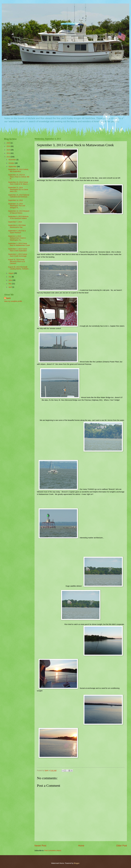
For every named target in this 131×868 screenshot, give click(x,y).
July (10, 277)
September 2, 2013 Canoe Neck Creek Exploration (18, 250)
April (10, 287)
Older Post (122, 846)
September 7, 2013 (15, 222)
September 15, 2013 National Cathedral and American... (19, 196)
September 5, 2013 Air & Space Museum (17, 232)
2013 (9, 157)
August (11, 273)
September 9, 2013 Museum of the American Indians (18, 218)
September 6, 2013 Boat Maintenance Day (17, 226)
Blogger (77, 863)
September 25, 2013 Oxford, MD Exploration (18, 170)
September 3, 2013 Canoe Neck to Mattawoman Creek (19, 244)
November (12, 160)
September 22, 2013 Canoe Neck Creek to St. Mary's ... (19, 183)
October (12, 163)
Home (81, 846)
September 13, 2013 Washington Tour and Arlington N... (17, 206)
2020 (9, 146)
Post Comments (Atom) (53, 851)
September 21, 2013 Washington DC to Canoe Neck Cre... (18, 190)
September (13, 167)
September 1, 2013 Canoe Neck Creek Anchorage (18, 255)
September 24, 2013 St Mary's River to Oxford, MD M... (19, 177)
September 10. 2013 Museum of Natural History (19, 212)
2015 (9, 150)
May (10, 284)
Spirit (8, 298)
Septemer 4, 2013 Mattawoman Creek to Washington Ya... (17, 238)
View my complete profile (13, 301)
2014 (9, 153)
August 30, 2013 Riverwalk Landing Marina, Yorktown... (19, 268)
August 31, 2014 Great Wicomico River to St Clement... (16, 262)
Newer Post (40, 846)
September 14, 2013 (15, 200)
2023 (9, 143)
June (11, 280)
